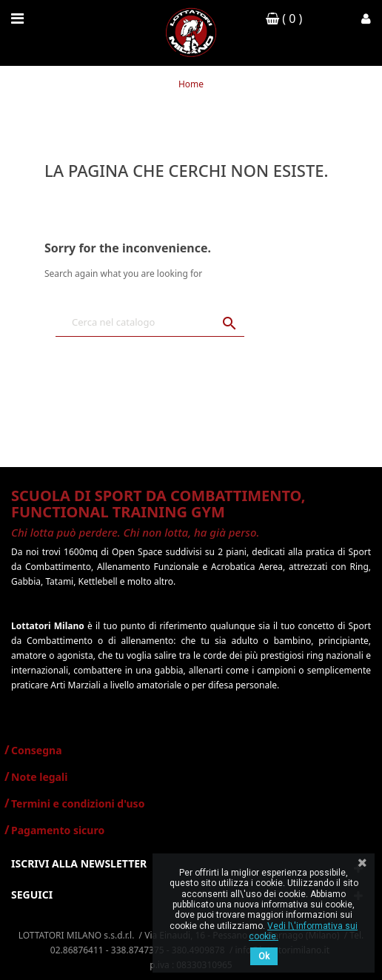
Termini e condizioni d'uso (78, 803)
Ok (264, 956)
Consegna (37, 750)
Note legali (39, 777)
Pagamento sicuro (58, 830)
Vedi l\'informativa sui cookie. (303, 931)
